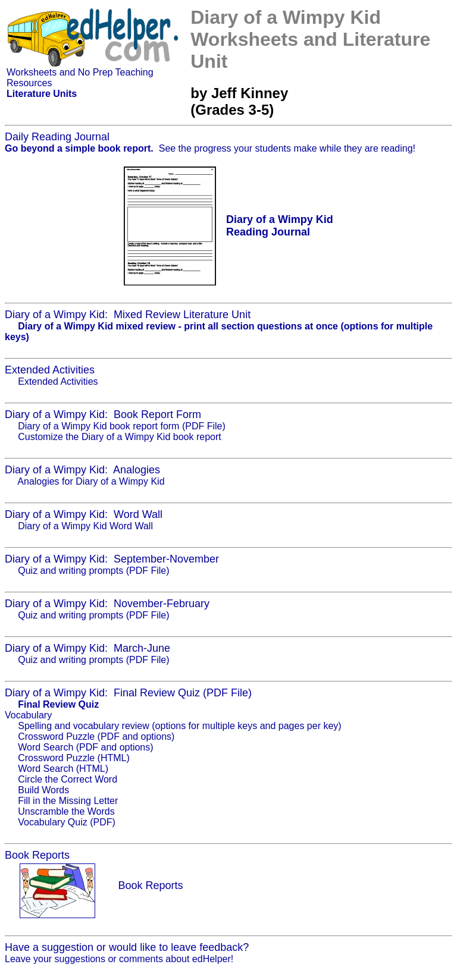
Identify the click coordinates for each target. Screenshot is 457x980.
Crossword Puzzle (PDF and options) (96, 736)
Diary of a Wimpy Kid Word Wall (85, 526)
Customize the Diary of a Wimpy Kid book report (119, 437)
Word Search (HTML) (63, 769)
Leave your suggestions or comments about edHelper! (119, 959)
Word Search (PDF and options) (85, 747)
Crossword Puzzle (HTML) (74, 758)
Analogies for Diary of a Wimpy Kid (91, 481)
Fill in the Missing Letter (68, 801)
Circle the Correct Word (68, 779)
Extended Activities (58, 381)
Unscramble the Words (66, 811)
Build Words (43, 790)
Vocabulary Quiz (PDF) (67, 822)
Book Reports (150, 885)
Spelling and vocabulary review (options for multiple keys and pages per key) (179, 726)
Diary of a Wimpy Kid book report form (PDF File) (122, 426)
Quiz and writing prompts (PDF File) (93, 571)
